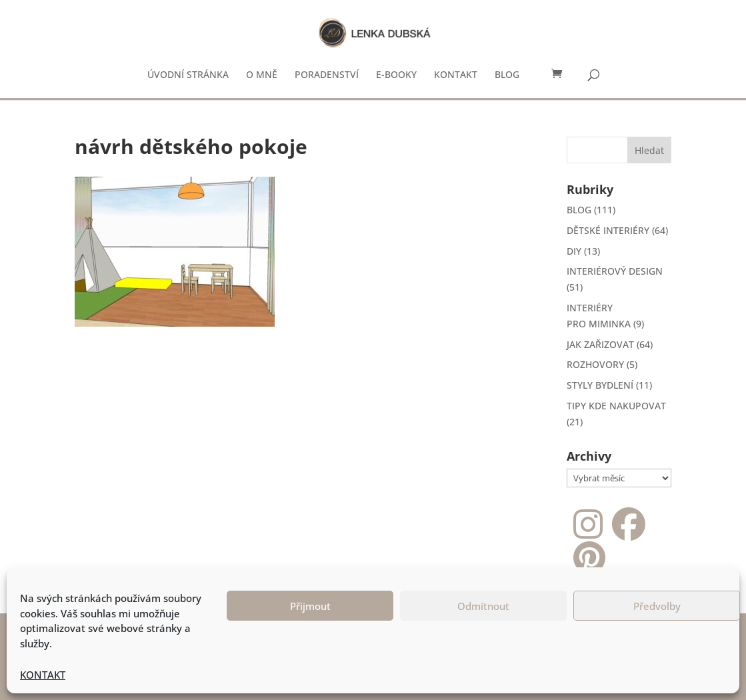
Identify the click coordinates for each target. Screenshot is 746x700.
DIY (574, 251)
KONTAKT (43, 675)
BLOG (507, 75)
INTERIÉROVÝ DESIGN (615, 271)
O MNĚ (262, 75)
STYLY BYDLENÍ (600, 385)
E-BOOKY (396, 75)
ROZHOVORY (595, 364)
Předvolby (657, 606)
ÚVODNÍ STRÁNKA (188, 75)
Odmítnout (483, 606)
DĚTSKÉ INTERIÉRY (608, 230)
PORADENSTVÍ (327, 75)
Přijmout (310, 606)
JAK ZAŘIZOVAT (600, 344)
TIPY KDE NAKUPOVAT (616, 406)
